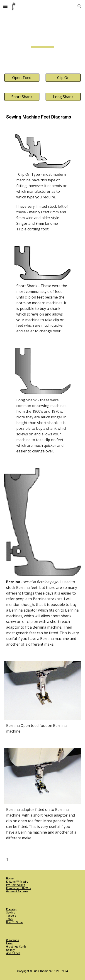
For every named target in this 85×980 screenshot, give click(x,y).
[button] (5, 6)
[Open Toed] (22, 78)
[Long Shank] (63, 97)
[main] (43, 40)
